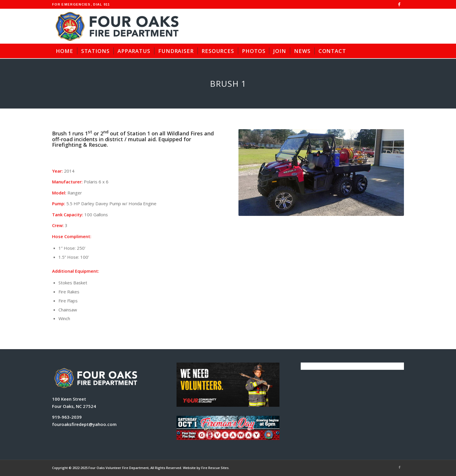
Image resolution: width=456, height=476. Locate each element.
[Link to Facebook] (400, 4)
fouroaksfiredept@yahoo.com (84, 424)
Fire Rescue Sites (215, 468)
